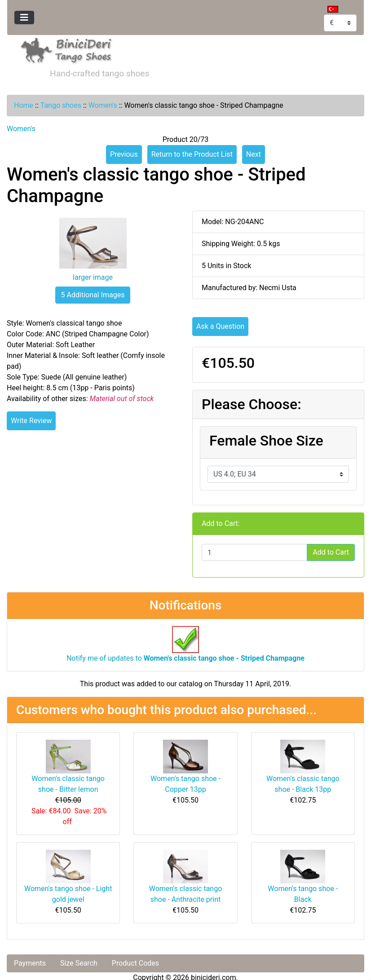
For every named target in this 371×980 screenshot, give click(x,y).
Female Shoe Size (266, 441)
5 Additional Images (93, 295)
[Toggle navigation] (24, 18)
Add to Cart (331, 552)
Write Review (31, 421)
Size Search (79, 963)
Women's (103, 105)
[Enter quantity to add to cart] (254, 552)
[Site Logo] (67, 49)
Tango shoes (61, 105)
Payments (30, 963)
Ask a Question (220, 326)
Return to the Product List (192, 154)
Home (24, 105)
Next (254, 154)
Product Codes (135, 963)
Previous (124, 154)
